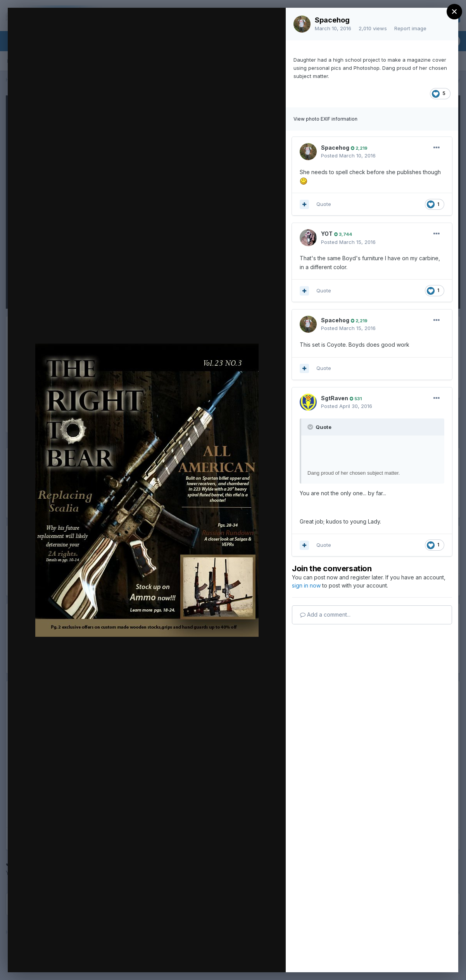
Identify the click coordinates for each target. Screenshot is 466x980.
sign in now (306, 585)
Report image (410, 28)
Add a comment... (325, 614)
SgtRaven (335, 398)
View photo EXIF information (325, 119)
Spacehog (332, 20)
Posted (348, 156)
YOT (327, 234)
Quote (324, 204)
